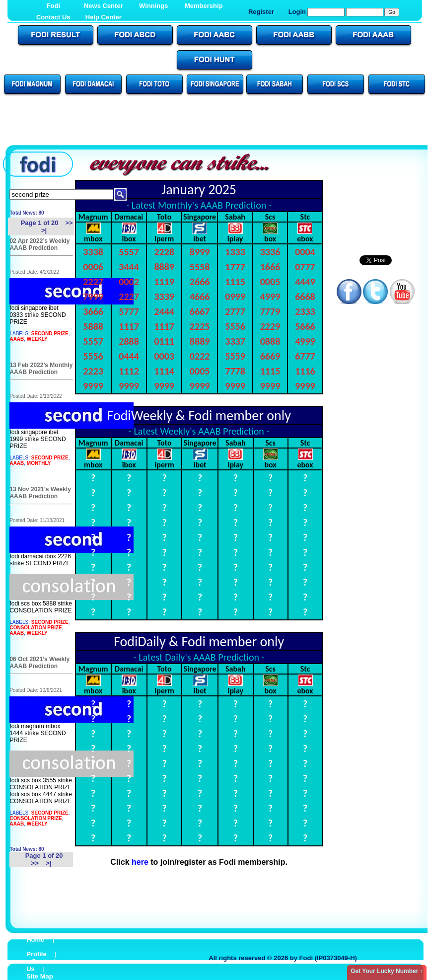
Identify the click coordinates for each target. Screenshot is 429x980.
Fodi (53, 6)
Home (35, 940)
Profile (36, 954)
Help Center (104, 17)
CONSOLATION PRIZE (36, 628)
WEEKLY (37, 339)
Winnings (153, 6)
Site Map (39, 976)
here (140, 862)
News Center (104, 6)
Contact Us (53, 17)
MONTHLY (39, 463)
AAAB (17, 339)
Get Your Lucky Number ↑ (387, 971)
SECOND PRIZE (50, 334)
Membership (204, 6)
